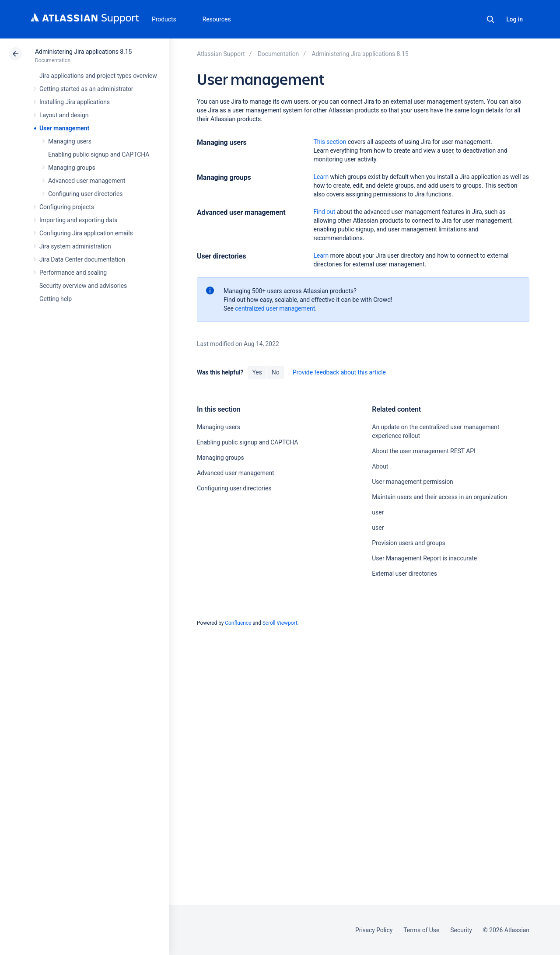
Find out (324, 212)
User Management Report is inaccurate (424, 558)
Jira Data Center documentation (82, 259)
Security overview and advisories (83, 286)
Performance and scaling (73, 273)
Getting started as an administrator (86, 89)
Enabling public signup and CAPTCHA (99, 154)
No (276, 372)
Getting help (56, 299)
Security (461, 930)
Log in (514, 19)
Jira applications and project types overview (98, 76)
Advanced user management (87, 181)
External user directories (404, 574)
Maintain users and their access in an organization (439, 497)
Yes (257, 372)
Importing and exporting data (79, 220)
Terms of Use (421, 930)
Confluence (238, 623)
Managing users (70, 141)
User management (64, 128)
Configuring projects (67, 207)
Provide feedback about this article (339, 372)
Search (490, 19)
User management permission (412, 482)
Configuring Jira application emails (86, 233)
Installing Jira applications (75, 102)
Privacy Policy (374, 930)
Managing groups (72, 168)
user (378, 512)
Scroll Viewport (280, 623)
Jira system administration (75, 246)
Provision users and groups (408, 543)
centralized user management (275, 308)
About (380, 466)
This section (330, 142)
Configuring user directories (85, 194)
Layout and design (64, 115)
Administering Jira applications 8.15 (83, 52)
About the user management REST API (423, 451)
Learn (321, 177)
